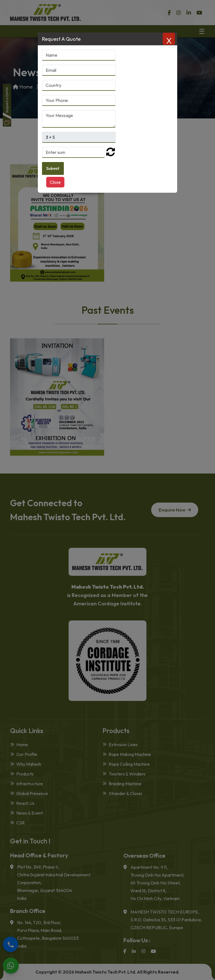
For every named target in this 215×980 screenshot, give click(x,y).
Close (55, 182)
